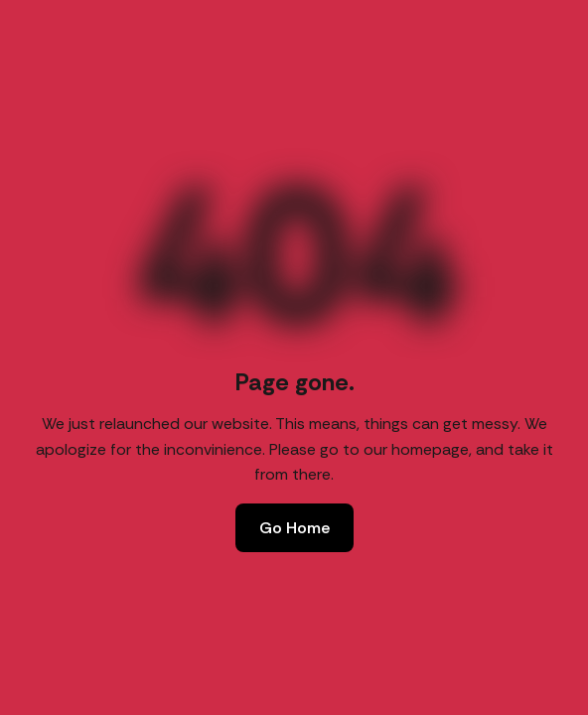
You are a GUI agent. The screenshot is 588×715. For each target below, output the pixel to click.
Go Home (294, 528)
